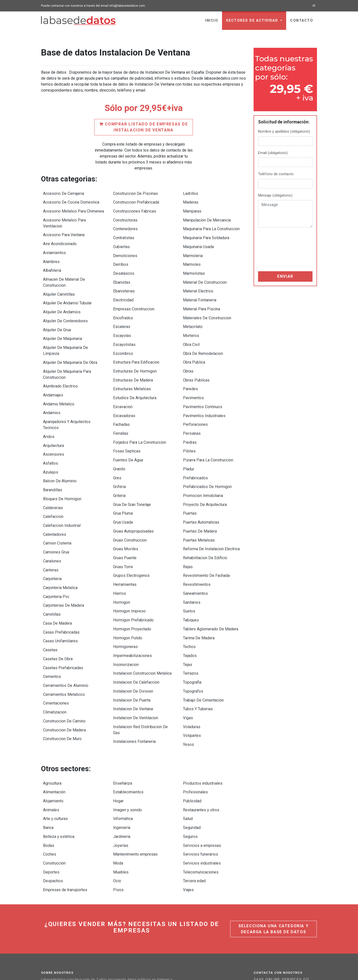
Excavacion (123, 384)
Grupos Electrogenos (131, 535)
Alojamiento (53, 740)
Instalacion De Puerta (132, 647)
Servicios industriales (202, 796)
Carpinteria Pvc (56, 557)
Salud (188, 756)
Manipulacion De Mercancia (207, 217)
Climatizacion (55, 661)
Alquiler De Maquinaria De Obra (70, 346)
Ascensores (54, 430)
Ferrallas (121, 408)
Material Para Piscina (201, 297)
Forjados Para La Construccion (140, 416)
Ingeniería (122, 764)
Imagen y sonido (128, 748)
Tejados (190, 607)
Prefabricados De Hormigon (207, 456)
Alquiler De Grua (57, 316)
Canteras (51, 533)
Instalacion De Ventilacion (136, 663)
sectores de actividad (253, 21)
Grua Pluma (123, 480)
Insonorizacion (126, 615)
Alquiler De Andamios (62, 300)
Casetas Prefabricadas (63, 621)
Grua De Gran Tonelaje (132, 472)
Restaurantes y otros (201, 748)
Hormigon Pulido (128, 591)
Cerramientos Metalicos (64, 645)
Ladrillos (191, 193)
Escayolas (122, 320)
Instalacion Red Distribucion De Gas (140, 674)
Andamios (52, 392)
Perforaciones (195, 400)
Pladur (189, 440)
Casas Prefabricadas (61, 589)
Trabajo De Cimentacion (203, 647)
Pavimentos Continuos (203, 384)
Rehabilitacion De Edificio (205, 519)
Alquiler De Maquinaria (63, 324)
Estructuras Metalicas (132, 368)
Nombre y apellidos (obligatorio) (284, 132)
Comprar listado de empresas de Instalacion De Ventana (143, 127)
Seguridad (192, 764)
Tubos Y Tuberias (198, 655)
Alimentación (54, 732)
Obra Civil (191, 328)
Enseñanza (123, 724)
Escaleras (122, 312)
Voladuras (192, 671)
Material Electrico (198, 281)
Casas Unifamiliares (60, 597)
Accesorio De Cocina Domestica (71, 201)
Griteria (119, 464)
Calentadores (55, 502)
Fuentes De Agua (128, 432)
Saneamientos (195, 551)
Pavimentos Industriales (204, 392)
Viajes (188, 820)
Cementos (52, 629)
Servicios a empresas (202, 780)
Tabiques (191, 575)
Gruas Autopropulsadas (133, 496)
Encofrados (123, 304)
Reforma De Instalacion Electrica (211, 512)
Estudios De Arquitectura (135, 376)
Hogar (118, 740)
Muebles (121, 804)
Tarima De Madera (199, 591)
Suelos (189, 567)
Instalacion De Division (133, 639)
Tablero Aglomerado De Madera (211, 583)
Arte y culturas (55, 756)
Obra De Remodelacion (203, 336)
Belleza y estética (59, 772)
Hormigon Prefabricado (133, 575)
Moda (118, 796)
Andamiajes (53, 376)
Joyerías (121, 780)
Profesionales (195, 732)
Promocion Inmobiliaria (203, 464)
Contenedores (125, 225)
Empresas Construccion (134, 297)
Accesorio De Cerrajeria (64, 193)
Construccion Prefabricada (136, 201)
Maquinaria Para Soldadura (206, 233)
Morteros (191, 320)
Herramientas (125, 543)
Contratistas (124, 233)
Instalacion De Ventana (133, 655)
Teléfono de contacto (276, 174)
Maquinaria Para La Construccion (211, 225)
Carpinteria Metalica (60, 549)
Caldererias (53, 478)
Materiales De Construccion (207, 304)
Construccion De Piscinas (135, 193)
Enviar (285, 276)
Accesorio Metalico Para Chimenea (73, 209)
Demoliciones (125, 249)
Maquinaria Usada (198, 241)
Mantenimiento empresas (135, 788)
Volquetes (192, 679)
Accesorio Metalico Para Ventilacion (64, 220)
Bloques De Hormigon (62, 470)
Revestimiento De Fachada (206, 535)
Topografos (193, 639)
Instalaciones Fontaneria (134, 685)
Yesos (188, 687)
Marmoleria (193, 249)
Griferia (119, 456)
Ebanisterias (124, 281)
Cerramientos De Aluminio (66, 637)
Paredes (190, 368)
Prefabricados (195, 448)
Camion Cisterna (57, 510)
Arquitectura (53, 422)
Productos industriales (203, 724)
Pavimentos (193, 376)
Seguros (190, 772)
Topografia (192, 631)
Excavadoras (124, 392)
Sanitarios (192, 559)
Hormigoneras (125, 599)
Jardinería (122, 772)
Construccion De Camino (64, 669)
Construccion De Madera (64, 677)
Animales (51, 748)
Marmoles (192, 257)
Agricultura (52, 724)
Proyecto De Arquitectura (205, 472)
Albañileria (52, 263)
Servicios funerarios (201, 788)
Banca (48, 764)
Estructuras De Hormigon (135, 352)
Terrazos (191, 623)
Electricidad (123, 289)
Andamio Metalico (59, 384)
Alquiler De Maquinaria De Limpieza (66, 335)
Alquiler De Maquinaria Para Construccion (67, 357)
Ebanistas (122, 273)
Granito (119, 440)
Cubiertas (121, 241)
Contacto (302, 21)
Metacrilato (193, 312)
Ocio (117, 812)
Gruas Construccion (130, 504)
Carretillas (52, 573)
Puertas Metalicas (199, 504)
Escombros (123, 336)
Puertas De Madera (200, 496)
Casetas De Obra (58, 613)
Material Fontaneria (200, 289)
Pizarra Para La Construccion (208, 432)
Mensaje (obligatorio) (275, 195)
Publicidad (192, 740)
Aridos (49, 414)
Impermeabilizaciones (133, 607)
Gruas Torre (123, 527)
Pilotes (189, 424)
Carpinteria (52, 541)
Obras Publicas (196, 360)
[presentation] (278, 249)
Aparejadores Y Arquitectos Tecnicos (67, 403)
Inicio (212, 21)
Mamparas (192, 209)
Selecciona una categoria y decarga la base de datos (274, 858)
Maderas (191, 201)
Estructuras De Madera (133, 360)
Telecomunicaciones (201, 804)
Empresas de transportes (65, 820)
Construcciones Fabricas (135, 209)
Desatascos (124, 265)
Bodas (49, 780)
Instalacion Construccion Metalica (142, 623)
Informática (123, 756)
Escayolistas (124, 328)
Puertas (190, 480)
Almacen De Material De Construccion (64, 274)
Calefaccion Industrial (62, 494)
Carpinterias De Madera (64, 565)
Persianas (192, 408)
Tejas (188, 615)
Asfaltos (50, 438)
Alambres (51, 255)
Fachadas (121, 400)
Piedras (190, 416)
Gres (117, 448)
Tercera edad (194, 812)
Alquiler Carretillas (59, 285)
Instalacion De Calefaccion (136, 631)
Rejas (188, 527)
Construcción (54, 796)
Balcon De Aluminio (60, 454)
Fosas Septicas (127, 424)
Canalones (52, 525)
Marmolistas (194, 265)
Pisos (118, 820)
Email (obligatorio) (273, 153)
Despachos (53, 812)
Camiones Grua (56, 517)
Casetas (50, 605)
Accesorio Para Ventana (64, 231)
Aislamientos (54, 247)
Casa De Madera (57, 581)
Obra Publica (194, 344)
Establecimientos (128, 732)
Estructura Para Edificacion (136, 344)
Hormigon (122, 559)
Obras (188, 352)
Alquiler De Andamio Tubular (67, 293)
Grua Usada (123, 488)
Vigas (188, 663)
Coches (50, 788)
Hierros (120, 551)
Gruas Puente (125, 519)
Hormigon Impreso (129, 567)
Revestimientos (197, 543)
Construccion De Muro (62, 685)
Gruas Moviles (126, 512)
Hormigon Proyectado (132, 583)
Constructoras (125, 217)
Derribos (121, 257)
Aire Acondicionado (60, 239)
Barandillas (53, 462)
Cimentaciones (56, 653)
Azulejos (51, 446)
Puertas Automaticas (201, 488)
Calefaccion (53, 486)
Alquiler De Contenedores (65, 308)
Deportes (51, 804)
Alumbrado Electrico (60, 368)
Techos (189, 599)
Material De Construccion (205, 273)
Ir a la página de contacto (285, 930)
